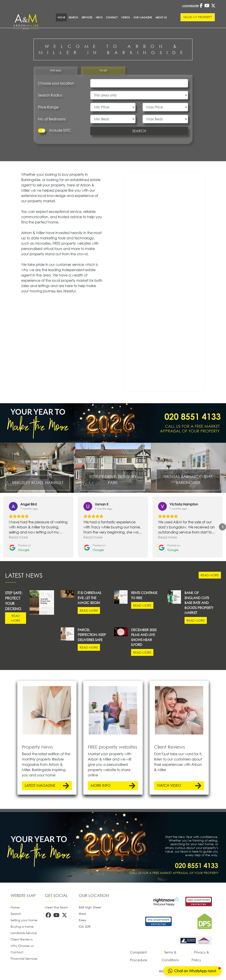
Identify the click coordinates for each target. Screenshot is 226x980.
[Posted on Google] (20, 548)
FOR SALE (56, 70)
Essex (83, 920)
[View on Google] (13, 506)
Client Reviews (22, 939)
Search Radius (50, 95)
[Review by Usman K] (102, 504)
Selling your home (24, 920)
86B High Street (90, 907)
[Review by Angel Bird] (28, 504)
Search (73, 17)
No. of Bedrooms (52, 119)
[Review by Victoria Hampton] (184, 504)
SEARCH (139, 131)
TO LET (103, 70)
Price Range (48, 107)
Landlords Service (24, 933)
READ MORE (210, 575)
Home (15, 907)
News (99, 17)
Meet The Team (56, 907)
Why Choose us (22, 946)
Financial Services (24, 958)
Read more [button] (18, 537)
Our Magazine (143, 17)
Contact (112, 17)
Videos (125, 17)
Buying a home (22, 926)
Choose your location (56, 83)
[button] (4, 527)
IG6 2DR (85, 926)
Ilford (82, 914)
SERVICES (87, 17)
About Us (161, 17)
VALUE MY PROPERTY (198, 17)
